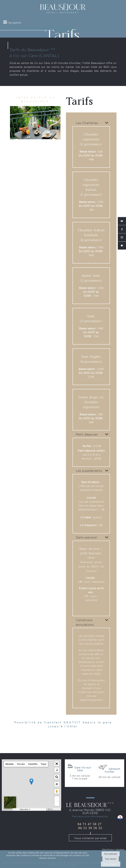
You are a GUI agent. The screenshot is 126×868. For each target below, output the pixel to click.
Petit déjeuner (87, 434)
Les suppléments (89, 471)
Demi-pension (87, 537)
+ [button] (57, 799)
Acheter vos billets (80, 781)
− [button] (57, 804)
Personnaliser (111, 864)
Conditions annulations (85, 622)
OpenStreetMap (37, 809)
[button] (57, 764)
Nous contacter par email (90, 838)
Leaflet (16, 809)
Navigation (15, 23)
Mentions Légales (113, 850)
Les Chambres (87, 123)
